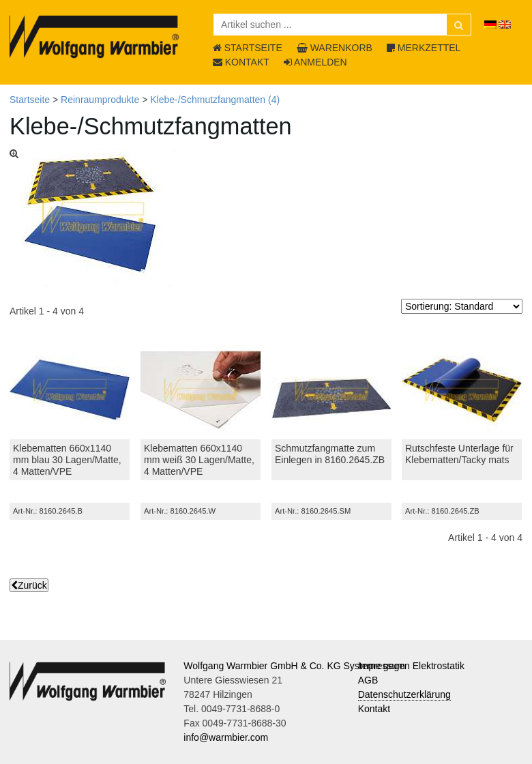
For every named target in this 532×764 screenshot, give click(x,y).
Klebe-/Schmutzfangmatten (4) (215, 100)
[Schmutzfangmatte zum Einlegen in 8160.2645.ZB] (331, 390)
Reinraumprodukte (100, 100)
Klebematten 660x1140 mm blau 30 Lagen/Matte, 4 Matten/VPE (67, 460)
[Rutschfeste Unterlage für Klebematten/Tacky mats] (462, 390)
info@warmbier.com (226, 737)
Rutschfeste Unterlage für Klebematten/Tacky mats (459, 454)
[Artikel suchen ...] (342, 25)
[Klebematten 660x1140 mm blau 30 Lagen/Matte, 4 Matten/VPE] (70, 390)
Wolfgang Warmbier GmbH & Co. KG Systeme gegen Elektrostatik (324, 666)
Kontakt (374, 709)
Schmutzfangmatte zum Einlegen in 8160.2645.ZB (330, 454)
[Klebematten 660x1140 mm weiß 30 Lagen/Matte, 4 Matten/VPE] (201, 390)
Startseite (30, 100)
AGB (368, 680)
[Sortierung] (462, 306)
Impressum (382, 666)
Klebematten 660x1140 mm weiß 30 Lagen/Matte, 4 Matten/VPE (199, 460)
